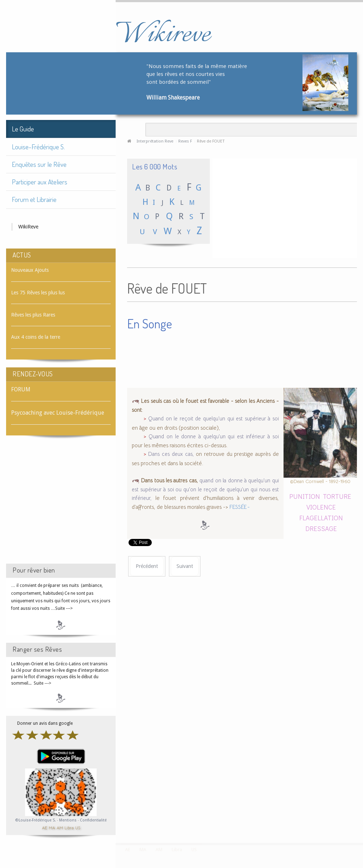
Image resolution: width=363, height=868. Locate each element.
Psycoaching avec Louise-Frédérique (58, 413)
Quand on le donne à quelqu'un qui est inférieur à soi (214, 437)
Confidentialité (93, 820)
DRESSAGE (321, 528)
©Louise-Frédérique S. (36, 820)
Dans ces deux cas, (171, 454)
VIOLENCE (321, 507)
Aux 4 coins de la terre (36, 337)
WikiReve (28, 227)
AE (45, 827)
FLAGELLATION (321, 518)
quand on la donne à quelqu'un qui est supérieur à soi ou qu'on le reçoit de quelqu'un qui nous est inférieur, (205, 489)
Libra (69, 827)
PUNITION (305, 496)
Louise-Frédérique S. (38, 147)
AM (60, 827)
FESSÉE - (240, 507)
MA (52, 827)
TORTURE (337, 496)
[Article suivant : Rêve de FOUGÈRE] (185, 566)
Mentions (68, 820)
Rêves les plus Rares (33, 315)
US (78, 827)
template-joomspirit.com (360, 816)
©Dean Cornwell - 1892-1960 (320, 481)
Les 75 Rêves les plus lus (38, 293)
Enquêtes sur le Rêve (39, 164)
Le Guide (23, 129)
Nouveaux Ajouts (30, 270)
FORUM (21, 389)
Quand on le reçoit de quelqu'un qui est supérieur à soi (213, 419)
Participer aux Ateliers (40, 182)
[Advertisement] (61, 506)
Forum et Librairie (34, 199)
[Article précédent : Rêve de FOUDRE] (147, 566)
